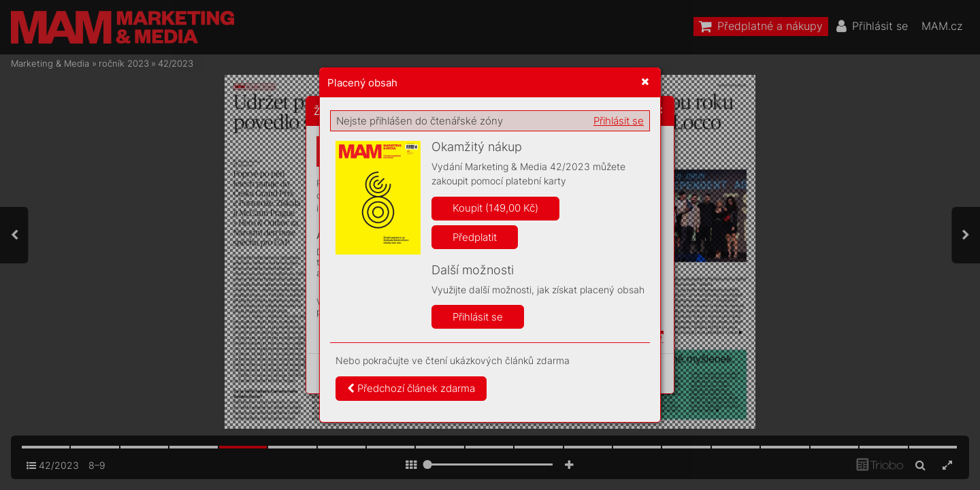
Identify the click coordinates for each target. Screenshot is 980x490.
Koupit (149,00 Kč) (495, 208)
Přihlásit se (619, 121)
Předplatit (475, 237)
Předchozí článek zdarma (411, 388)
